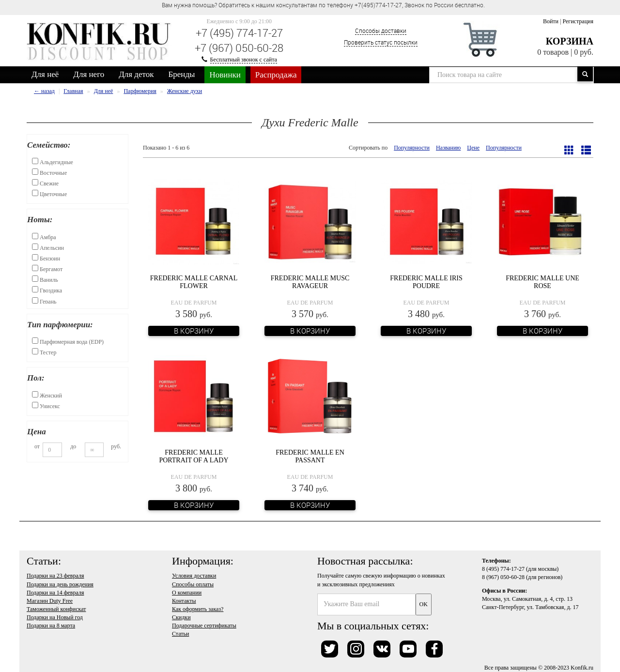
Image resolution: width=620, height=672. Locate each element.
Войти (551, 21)
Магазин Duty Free (50, 601)
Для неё (45, 74)
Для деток (136, 74)
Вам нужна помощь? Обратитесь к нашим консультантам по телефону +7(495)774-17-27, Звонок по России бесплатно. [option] (323, 5)
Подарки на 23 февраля (55, 576)
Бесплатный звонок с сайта (244, 60)
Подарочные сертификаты (204, 626)
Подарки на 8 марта (51, 626)
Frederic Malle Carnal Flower (194, 282)
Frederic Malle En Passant (310, 456)
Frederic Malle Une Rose (542, 282)
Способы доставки (381, 31)
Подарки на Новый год (55, 617)
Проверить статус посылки (381, 42)
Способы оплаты (193, 584)
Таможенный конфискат (56, 609)
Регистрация (578, 21)
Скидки (181, 617)
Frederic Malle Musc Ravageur (310, 282)
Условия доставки (194, 576)
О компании (187, 593)
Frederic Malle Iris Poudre (426, 282)
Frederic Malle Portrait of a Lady (194, 456)
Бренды (182, 74)
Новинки (225, 75)
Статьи (180, 634)
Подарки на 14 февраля (55, 593)
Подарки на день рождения (60, 584)
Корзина (570, 41)
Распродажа (276, 75)
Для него (89, 74)
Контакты (184, 601)
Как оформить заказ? (198, 609)
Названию (448, 148)
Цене (473, 148)
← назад (44, 91)
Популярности (412, 148)
